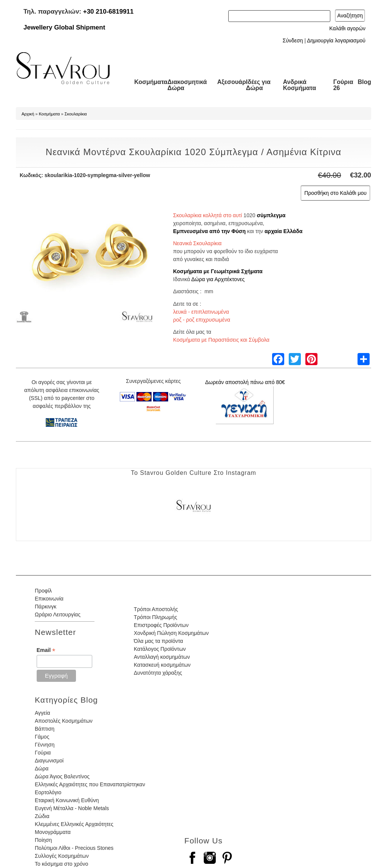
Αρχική (28, 114)
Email (46, 650)
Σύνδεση (293, 40)
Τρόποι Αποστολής (156, 609)
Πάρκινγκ (46, 607)
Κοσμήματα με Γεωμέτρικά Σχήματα (218, 271)
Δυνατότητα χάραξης (158, 673)
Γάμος (42, 737)
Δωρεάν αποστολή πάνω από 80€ (245, 382)
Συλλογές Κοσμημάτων (62, 856)
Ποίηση (43, 840)
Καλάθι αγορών (347, 28)
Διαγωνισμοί (49, 761)
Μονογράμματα (53, 832)
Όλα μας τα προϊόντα (158, 641)
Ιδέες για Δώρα (258, 85)
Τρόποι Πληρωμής (156, 617)
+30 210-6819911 (108, 12)
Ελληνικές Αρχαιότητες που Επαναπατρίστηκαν (90, 784)
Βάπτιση (45, 729)
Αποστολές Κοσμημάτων (64, 721)
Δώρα (42, 768)
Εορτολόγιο (48, 792)
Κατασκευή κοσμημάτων (162, 665)
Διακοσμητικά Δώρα (187, 85)
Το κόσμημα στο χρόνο (61, 864)
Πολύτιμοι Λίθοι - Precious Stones (74, 848)
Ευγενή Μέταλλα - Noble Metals (72, 808)
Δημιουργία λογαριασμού (336, 40)
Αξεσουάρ (232, 82)
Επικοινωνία (49, 599)
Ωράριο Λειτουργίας (58, 614)
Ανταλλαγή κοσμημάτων (162, 657)
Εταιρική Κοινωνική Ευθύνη (67, 800)
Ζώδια (42, 816)
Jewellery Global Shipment (64, 27)
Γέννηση (45, 745)
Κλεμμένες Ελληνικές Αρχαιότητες (74, 824)
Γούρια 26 (343, 85)
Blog (364, 82)
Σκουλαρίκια (76, 114)
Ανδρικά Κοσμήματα (300, 85)
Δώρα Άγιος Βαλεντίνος (62, 776)
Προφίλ (43, 591)
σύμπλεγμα (271, 215)
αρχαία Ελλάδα (283, 231)
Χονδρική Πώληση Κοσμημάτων (171, 633)
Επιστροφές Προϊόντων (161, 625)
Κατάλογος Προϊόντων (160, 649)
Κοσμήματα (151, 82)
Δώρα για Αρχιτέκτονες (218, 279)
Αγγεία (43, 713)
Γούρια (43, 753)
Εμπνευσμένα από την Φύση (209, 231)
